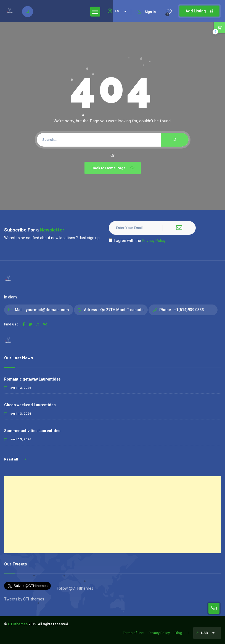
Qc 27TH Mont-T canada (122, 310)
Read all (15, 459)
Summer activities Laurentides (32, 431)
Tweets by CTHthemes (24, 599)
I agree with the (137, 241)
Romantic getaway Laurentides (32, 379)
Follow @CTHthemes (75, 588)
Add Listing (199, 11)
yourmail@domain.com (47, 310)
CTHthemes (18, 624)
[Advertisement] (112, 515)
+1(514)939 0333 (189, 310)
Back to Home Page (113, 168)
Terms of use (133, 633)
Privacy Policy (154, 241)
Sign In (147, 12)
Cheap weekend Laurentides (30, 405)
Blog (178, 633)
